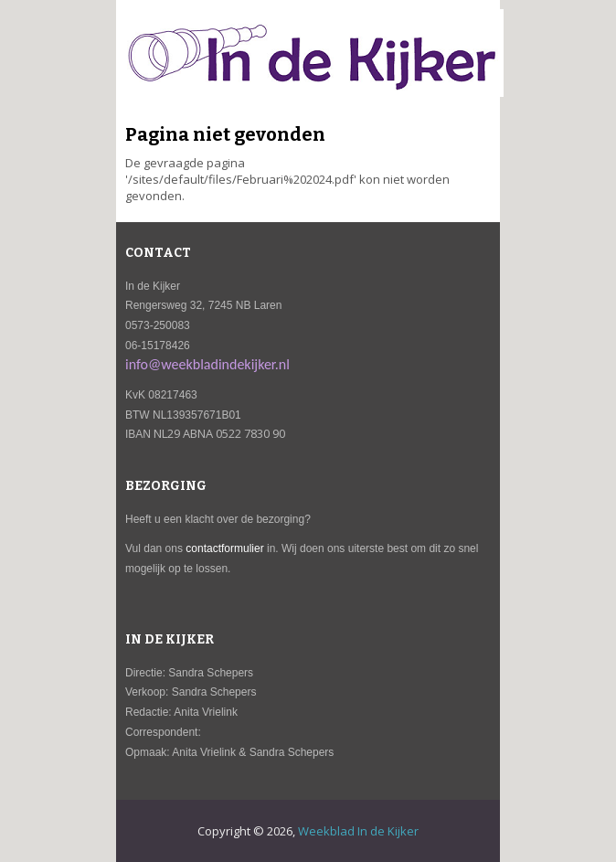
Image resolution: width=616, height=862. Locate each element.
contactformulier (224, 548)
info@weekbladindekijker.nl (207, 364)
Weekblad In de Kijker (358, 831)
